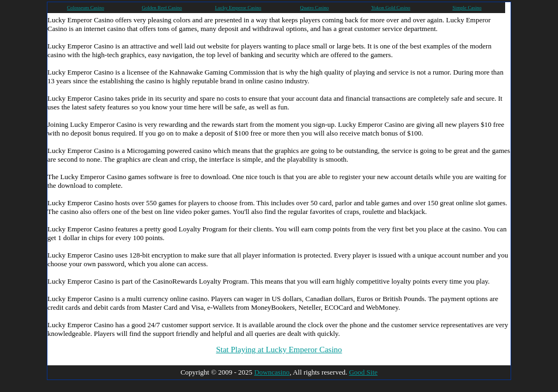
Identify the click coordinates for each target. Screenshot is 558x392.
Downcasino (272, 372)
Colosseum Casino (86, 8)
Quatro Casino (315, 8)
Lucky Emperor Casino (238, 8)
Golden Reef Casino (162, 8)
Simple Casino (467, 8)
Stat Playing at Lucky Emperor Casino (279, 350)
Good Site (363, 372)
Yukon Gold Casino (391, 8)
